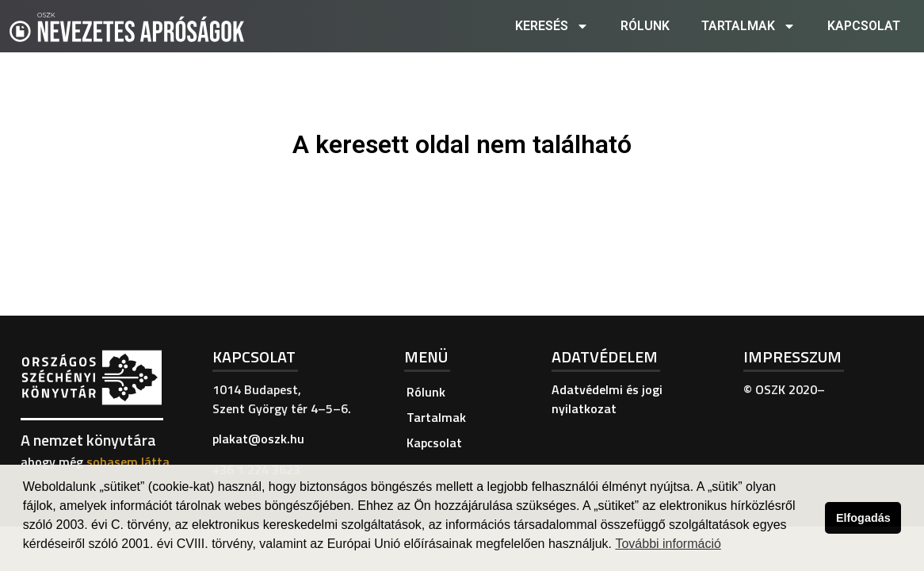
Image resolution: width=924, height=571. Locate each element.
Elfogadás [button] (863, 518)
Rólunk (645, 26)
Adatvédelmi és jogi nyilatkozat (607, 399)
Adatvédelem (605, 356)
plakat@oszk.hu (258, 439)
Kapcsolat (864, 26)
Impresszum (792, 356)
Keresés (552, 26)
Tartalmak (748, 26)
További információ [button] (668, 544)
